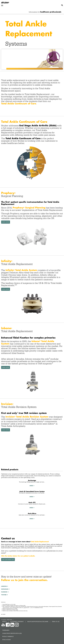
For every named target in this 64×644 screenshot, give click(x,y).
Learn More (6, 222)
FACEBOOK (4, 592)
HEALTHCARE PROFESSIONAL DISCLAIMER (38, 622)
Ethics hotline (6, 640)
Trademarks (6, 630)
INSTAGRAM (5, 589)
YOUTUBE (4, 595)
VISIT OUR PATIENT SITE (8, 559)
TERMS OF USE (56, 622)
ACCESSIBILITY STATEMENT (17, 622)
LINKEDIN (4, 586)
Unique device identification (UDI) (12, 633)
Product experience (8, 636)
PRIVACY (4, 622)
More (31, 486)
